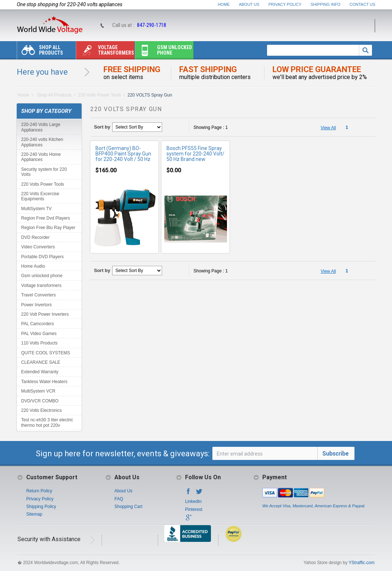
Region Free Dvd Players (46, 218)
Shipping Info (326, 4)
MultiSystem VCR (38, 391)
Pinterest (194, 509)
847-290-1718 (152, 25)
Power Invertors (36, 305)
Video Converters (38, 247)
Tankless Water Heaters (44, 382)
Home (224, 4)
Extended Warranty (40, 372)
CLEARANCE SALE (41, 362)
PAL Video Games (39, 334)
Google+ (188, 520)
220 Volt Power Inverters (45, 314)
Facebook (188, 493)
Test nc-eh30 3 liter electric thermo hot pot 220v (47, 422)
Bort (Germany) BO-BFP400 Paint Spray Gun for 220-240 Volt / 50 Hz (123, 154)
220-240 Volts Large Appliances (41, 127)
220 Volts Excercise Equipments (40, 196)
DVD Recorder (35, 237)
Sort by (102, 127)
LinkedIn (193, 501)
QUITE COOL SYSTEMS (46, 353)
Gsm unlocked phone (164, 52)
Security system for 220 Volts (44, 172)
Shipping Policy (41, 507)
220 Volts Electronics (41, 410)
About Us (249, 4)
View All (328, 128)
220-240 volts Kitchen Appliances (42, 142)
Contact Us (363, 4)
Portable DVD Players (42, 257)
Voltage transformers (105, 52)
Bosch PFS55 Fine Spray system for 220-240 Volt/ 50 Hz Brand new (195, 154)
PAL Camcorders (38, 324)
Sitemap (34, 514)
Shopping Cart (128, 507)
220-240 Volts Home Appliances (41, 157)
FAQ (119, 499)
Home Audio (33, 266)
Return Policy (39, 491)
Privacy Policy (285, 4)
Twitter (199, 493)
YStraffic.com (362, 563)
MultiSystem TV (36, 209)
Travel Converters (38, 295)
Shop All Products (40, 52)
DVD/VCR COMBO (40, 401)
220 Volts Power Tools (99, 95)
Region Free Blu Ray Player (48, 228)
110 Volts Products (39, 343)
